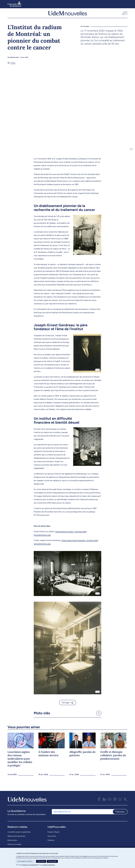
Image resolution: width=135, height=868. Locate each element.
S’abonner (51, 844)
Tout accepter (52, 861)
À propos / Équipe (53, 836)
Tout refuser (41, 861)
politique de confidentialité (30, 865)
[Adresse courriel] (82, 815)
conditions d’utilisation (48, 865)
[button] (125, 15)
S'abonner (120, 815)
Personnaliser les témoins (26, 861)
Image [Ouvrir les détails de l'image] (131, 152)
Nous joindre (52, 840)
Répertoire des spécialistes (16, 840)
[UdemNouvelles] (67, 15)
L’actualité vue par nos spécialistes (19, 836)
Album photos (12, 844)
